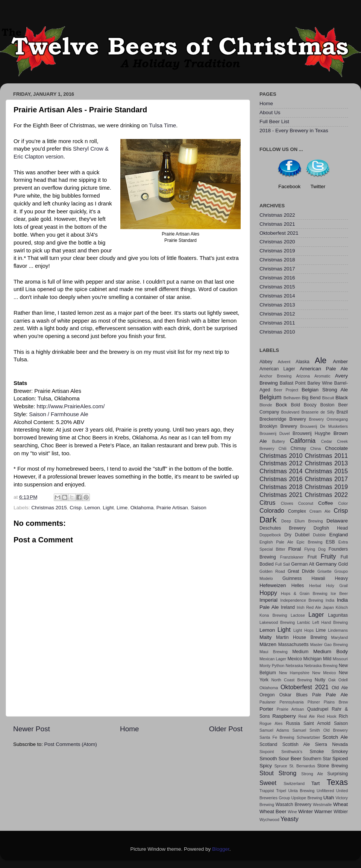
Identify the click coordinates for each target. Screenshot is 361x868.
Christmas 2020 (277, 242)
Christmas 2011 (277, 323)
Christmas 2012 (277, 314)
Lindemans (338, 630)
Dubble (319, 535)
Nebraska (294, 666)
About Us (270, 112)
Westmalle (322, 805)
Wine (292, 812)
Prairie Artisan (172, 508)
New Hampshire (294, 673)
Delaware (337, 521)
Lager (316, 614)
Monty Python (272, 666)
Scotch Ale (335, 737)
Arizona (303, 376)
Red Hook (327, 716)
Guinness (292, 578)
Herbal (315, 586)
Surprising (337, 774)
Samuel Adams (274, 730)
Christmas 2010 (277, 332)
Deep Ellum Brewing (302, 521)
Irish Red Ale (309, 607)
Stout (267, 773)
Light (108, 508)
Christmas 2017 (277, 269)
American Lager (277, 369)
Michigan (313, 659)
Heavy (341, 578)
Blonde (266, 405)
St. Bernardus (302, 766)
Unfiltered (325, 791)
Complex (297, 511)
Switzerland (294, 783)
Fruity (328, 556)
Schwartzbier (308, 737)
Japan (328, 607)
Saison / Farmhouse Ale (59, 414)
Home (129, 729)
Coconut (306, 503)
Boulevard (290, 412)
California (303, 441)
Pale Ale (337, 695)
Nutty (320, 680)
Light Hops (303, 630)
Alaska (302, 362)
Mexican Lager (273, 659)
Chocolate (336, 448)
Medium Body (331, 651)
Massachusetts (294, 645)
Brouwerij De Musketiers (324, 426)
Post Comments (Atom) (71, 744)
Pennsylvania (291, 702)
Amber (340, 362)
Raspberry (284, 716)
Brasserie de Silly (318, 412)
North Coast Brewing (291, 680)
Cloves (287, 503)
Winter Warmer (315, 811)
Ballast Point (293, 383)
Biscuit (328, 398)
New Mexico (324, 673)
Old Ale (340, 688)
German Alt (303, 564)
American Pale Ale (324, 369)
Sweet (268, 783)
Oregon (267, 695)
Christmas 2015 (49, 508)
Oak (332, 680)
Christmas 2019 (277, 251)
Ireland (288, 607)
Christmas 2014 (277, 296)
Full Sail (283, 564)
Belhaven (292, 398)
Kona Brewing (273, 615)
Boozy (310, 405)
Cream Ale (320, 511)
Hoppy (268, 593)
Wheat (341, 804)
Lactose (298, 615)
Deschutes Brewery (283, 528)
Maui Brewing (274, 652)
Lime (122, 508)
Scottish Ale (296, 744)
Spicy (266, 766)
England (339, 535)
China (315, 448)
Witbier (341, 812)
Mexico (294, 659)
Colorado (272, 510)
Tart (316, 783)
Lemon (92, 508)
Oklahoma (142, 508)
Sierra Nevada (331, 744)
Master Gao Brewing (329, 645)
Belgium (270, 397)
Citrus (267, 503)
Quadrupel (318, 709)
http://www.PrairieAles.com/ (71, 406)
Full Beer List (274, 122)
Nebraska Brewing (321, 666)
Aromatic (322, 376)
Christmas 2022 (277, 215)
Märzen (268, 644)
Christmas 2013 (277, 305)
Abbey (266, 362)
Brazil (342, 412)
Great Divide (301, 571)
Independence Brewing (302, 600)
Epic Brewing (310, 542)
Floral (295, 549)
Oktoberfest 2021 (279, 233)
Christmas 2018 (277, 260)
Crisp (76, 508)
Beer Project (286, 390)
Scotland (268, 744)
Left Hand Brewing (330, 622)
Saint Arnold (317, 723)
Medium (300, 652)
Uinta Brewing (301, 791)
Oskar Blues (294, 695)
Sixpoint (267, 752)
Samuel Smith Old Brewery (320, 730)
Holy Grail (337, 586)
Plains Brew (336, 702)
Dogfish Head (331, 528)
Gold (343, 564)
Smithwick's (292, 752)
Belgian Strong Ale (325, 390)
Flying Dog (315, 549)
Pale (317, 695)
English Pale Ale (276, 542)
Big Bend (311, 398)
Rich (343, 716)
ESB (330, 542)
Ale (321, 360)
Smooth (268, 759)
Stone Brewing (332, 766)
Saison (198, 508)
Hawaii (318, 578)
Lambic (304, 622)
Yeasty (290, 819)
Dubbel (302, 535)
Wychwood (269, 820)
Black (342, 398)
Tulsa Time (162, 125)
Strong (288, 773)
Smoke (317, 752)
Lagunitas (338, 615)
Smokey (340, 752)
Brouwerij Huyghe (312, 433)
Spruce (281, 766)
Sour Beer (290, 759)
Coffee (326, 503)
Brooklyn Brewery (278, 426)
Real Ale (307, 716)
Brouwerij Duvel (275, 433)
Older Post (226, 729)
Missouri (340, 659)
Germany (326, 564)
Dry (288, 535)
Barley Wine (320, 383)
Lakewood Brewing (277, 622)
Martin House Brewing (301, 637)
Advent (284, 362)
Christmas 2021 (277, 224)
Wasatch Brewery (294, 805)
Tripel (281, 791)
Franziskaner (292, 557)
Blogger (221, 849)
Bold (296, 405)
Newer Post (32, 729)
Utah (329, 798)
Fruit (312, 557)
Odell (343, 680)
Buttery (278, 441)
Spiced (340, 759)
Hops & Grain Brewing (304, 593)
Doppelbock (270, 535)
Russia (293, 723)
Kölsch (342, 607)
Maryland (340, 637)
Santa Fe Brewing (277, 737)
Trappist (267, 791)
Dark (268, 520)
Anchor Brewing (275, 376)
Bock (281, 405)
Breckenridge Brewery (283, 419)
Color (343, 503)
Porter (266, 709)
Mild (327, 659)
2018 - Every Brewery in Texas (294, 131)
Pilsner (314, 702)
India (330, 600)
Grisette (325, 571)
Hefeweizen (273, 585)
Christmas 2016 (277, 278)
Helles (298, 586)
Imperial (268, 600)
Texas (337, 782)
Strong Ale (312, 774)
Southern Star (317, 759)
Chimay (298, 448)
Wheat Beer (273, 811)
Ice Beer (339, 593)
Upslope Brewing (307, 798)
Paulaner (268, 702)
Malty (265, 637)
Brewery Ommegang (328, 419)
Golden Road (272, 571)
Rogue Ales (271, 723)
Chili (283, 448)
